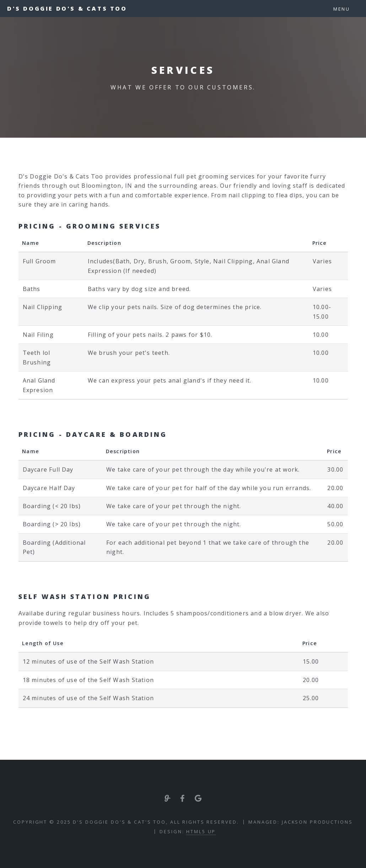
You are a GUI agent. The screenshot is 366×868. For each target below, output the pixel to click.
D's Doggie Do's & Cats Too (67, 9)
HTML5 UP (201, 831)
